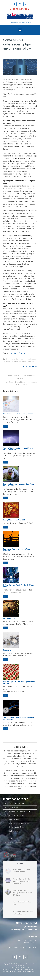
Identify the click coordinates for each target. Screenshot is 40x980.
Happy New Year (9, 618)
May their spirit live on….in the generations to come (19, 683)
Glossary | (5, 976)
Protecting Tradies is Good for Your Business (17, 550)
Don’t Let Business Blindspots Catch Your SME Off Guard (19, 485)
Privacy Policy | (6, 973)
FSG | (21, 973)
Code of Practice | (29, 973)
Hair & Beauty (7, 361)
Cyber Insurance (11, 359)
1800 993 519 (20, 9)
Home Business (16, 361)
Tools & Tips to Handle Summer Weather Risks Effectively (18, 449)
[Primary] (20, 30)
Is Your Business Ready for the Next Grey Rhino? (18, 586)
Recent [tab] (20, 868)
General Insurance (31, 359)
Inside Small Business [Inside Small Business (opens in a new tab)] (17, 353)
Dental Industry (21, 359)
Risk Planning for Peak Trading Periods (18, 414)
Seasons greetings (10, 650)
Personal (24, 361)
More (6, 426)
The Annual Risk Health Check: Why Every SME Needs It (19, 718)
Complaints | (13, 976)
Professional (31, 361)
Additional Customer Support (26, 976)
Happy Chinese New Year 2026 (14, 520)
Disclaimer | (15, 973)
